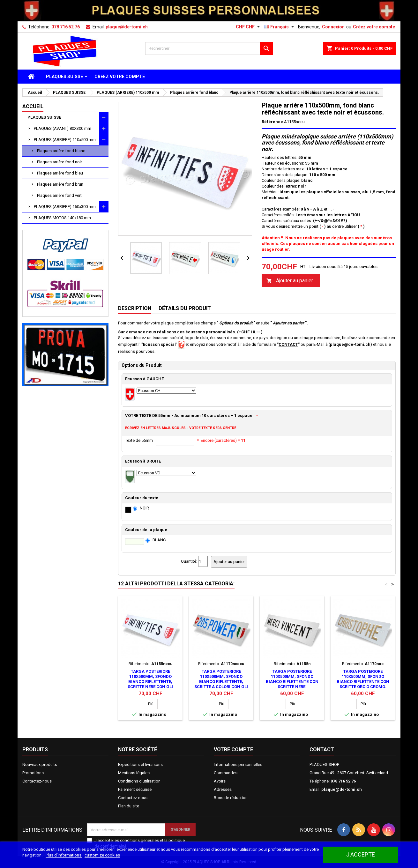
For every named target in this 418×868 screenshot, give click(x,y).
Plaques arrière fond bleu (60, 173)
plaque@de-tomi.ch (127, 27)
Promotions (33, 773)
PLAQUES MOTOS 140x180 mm (62, 218)
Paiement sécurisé (135, 789)
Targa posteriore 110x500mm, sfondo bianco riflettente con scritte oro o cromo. (363, 679)
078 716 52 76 (66, 27)
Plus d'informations (64, 855)
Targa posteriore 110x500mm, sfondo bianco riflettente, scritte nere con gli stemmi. (150, 682)
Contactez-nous (37, 781)
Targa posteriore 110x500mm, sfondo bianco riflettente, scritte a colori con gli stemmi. (221, 682)
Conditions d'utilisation (139, 781)
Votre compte (233, 749)
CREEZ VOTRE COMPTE (120, 77)
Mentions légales (134, 773)
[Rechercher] (209, 48)
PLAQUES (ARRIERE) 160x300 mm (65, 207)
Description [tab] (135, 308)
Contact (322, 749)
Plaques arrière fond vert (59, 195)
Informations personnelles (238, 764)
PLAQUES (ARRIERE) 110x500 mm (65, 140)
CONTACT (288, 344)
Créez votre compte (374, 27)
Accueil (33, 106)
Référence (272, 122)
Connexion (333, 27)
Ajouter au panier (290, 281)
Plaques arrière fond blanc (61, 151)
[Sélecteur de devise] (249, 27)
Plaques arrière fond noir (60, 162)
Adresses (223, 789)
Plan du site (129, 806)
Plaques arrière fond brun (60, 184)
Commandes (226, 773)
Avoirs (220, 781)
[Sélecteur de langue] (280, 27)
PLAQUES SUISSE (64, 77)
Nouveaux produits (40, 764)
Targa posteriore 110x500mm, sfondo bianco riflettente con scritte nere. (292, 679)
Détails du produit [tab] (185, 308)
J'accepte (361, 854)
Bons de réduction (231, 798)
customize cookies (102, 855)
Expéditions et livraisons (140, 764)
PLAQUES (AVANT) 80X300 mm (63, 128)
